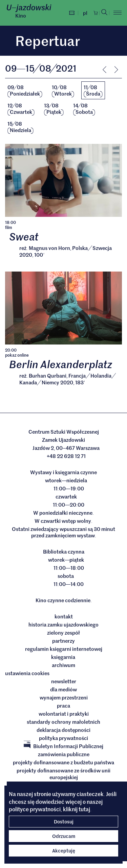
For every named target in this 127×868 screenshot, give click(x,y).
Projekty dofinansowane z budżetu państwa (63, 763)
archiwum (63, 666)
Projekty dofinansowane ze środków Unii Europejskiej (63, 774)
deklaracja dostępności (63, 731)
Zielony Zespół (63, 633)
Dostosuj (64, 821)
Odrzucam (64, 836)
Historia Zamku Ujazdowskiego (63, 625)
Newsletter (64, 682)
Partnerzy (63, 641)
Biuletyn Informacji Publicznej (63, 747)
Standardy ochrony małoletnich (63, 722)
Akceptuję (64, 850)
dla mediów (63, 690)
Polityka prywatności (63, 739)
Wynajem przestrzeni (64, 698)
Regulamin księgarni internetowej (64, 649)
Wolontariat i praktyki (64, 714)
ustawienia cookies (27, 674)
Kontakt (64, 617)
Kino (21, 16)
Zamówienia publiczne (64, 755)
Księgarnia (64, 658)
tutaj (84, 809)
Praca (63, 706)
